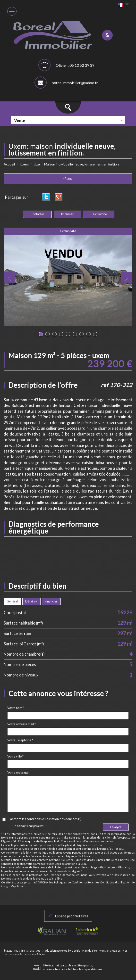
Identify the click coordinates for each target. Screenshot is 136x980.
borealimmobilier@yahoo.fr (75, 83)
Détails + (31, 601)
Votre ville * (15, 756)
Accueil (9, 164)
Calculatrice (99, 214)
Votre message (18, 772)
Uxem (24, 164)
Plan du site (90, 951)
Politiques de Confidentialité (73, 882)
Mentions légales (110, 951)
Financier (51, 601)
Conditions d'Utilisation (115, 882)
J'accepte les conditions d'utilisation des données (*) (45, 819)
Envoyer (116, 827)
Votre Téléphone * (20, 740)
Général (12, 601)
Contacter (37, 214)
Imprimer (67, 214)
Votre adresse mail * (21, 724)
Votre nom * (16, 708)
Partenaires (27, 954)
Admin (41, 954)
